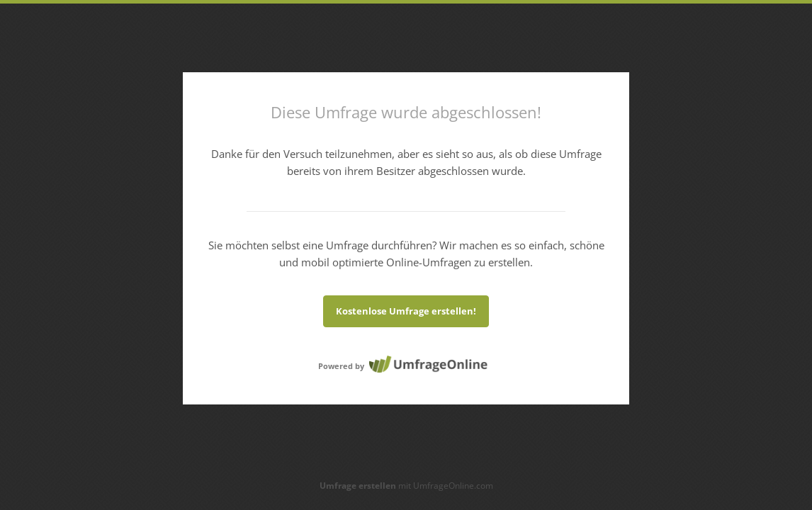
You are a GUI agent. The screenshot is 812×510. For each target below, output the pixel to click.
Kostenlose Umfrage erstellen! (406, 311)
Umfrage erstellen (358, 486)
